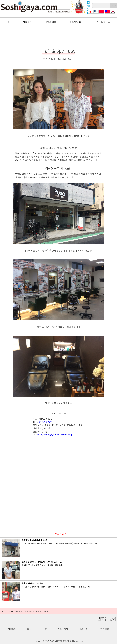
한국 (113, 13)
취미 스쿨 (105, 628)
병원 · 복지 (63, 628)
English (96, 13)
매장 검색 (27, 21)
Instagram (88, 6)
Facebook (88, 2)
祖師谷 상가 (35, 7)
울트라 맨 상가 (78, 7)
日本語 (90, 13)
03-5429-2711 (46, 422)
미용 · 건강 (84, 628)
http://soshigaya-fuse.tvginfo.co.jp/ (55, 435)
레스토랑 (12, 628)
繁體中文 (107, 13)
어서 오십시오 (103, 21)
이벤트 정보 (51, 21)
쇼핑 (29, 628)
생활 (44, 628)
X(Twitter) (88, 9)
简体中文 (101, 13)
